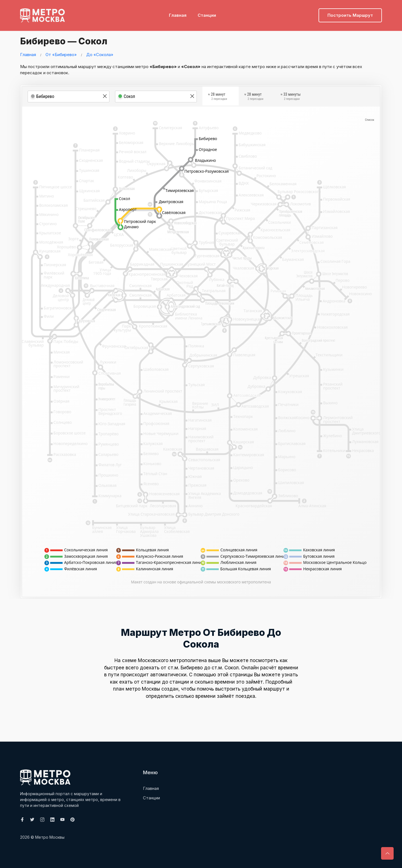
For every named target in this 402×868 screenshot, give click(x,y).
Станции (207, 13)
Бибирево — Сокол (69, 40)
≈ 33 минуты (291, 97)
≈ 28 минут (217, 97)
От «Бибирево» (61, 55)
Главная (178, 13)
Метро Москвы (50, 837)
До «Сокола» (100, 55)
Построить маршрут (350, 13)
